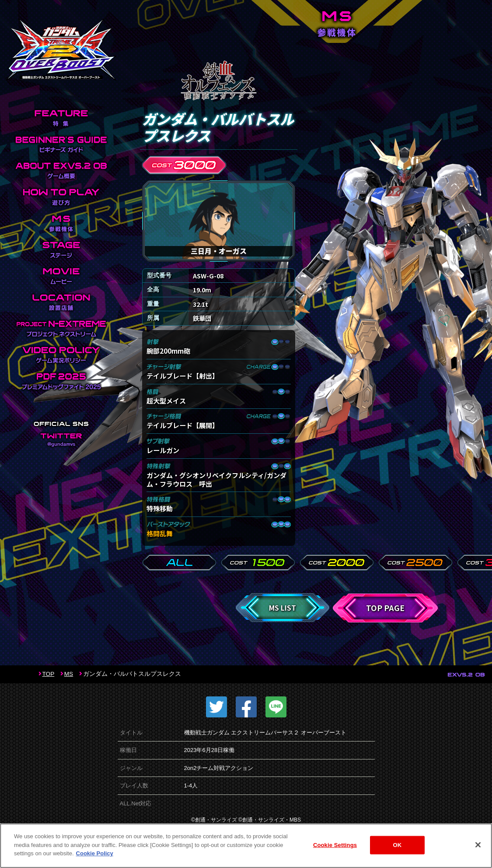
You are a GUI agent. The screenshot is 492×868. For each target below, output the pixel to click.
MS (69, 674)
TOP (49, 674)
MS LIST (283, 608)
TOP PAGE (385, 608)
